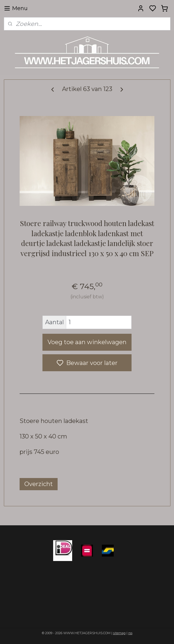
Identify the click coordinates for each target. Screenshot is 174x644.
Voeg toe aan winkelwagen (87, 342)
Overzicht (39, 484)
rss (130, 633)
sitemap (119, 633)
